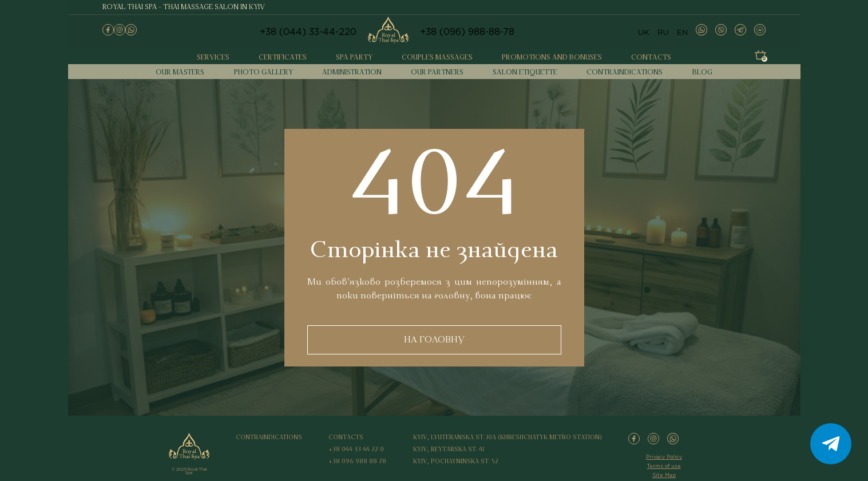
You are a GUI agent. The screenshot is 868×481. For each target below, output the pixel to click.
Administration (352, 72)
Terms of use (664, 466)
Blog (702, 72)
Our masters (180, 72)
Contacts (651, 58)
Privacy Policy (664, 457)
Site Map (664, 475)
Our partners (437, 72)
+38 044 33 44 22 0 (356, 450)
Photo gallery (263, 72)
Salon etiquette (525, 72)
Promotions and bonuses (552, 58)
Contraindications (625, 72)
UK (643, 32)
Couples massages (437, 58)
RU (663, 32)
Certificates (283, 58)
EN (683, 32)
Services (213, 58)
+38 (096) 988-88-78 (467, 32)
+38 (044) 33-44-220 (308, 32)
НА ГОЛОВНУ (434, 340)
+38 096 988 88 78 (357, 462)
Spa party (354, 58)
